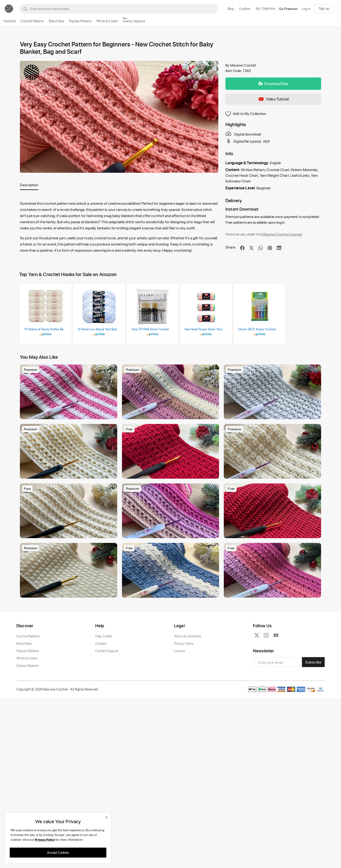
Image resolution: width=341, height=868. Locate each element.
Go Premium (288, 9)
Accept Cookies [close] (58, 852)
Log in (306, 9)
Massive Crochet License (282, 234)
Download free (273, 83)
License (179, 693)
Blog (231, 9)
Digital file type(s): (244, 141)
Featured (10, 21)
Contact (101, 686)
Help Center (104, 679)
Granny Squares (134, 21)
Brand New (56, 21)
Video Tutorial (273, 99)
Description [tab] (29, 185)
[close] (107, 817)
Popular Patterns (80, 21)
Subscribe (313, 705)
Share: (231, 247)
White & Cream (107, 21)
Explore (245, 9)
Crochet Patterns (32, 21)
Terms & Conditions (188, 679)
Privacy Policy (184, 686)
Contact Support (107, 693)
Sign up (324, 8)
